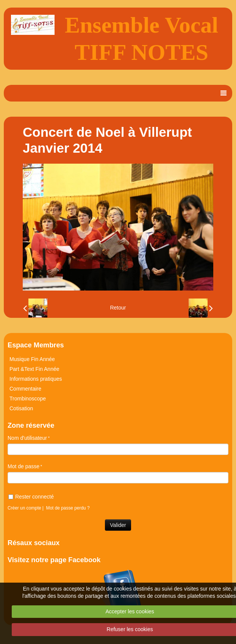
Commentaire (25, 389)
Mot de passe (23, 466)
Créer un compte (24, 508)
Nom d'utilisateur (27, 438)
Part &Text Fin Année (34, 369)
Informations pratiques (36, 379)
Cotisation (21, 408)
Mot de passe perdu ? (68, 508)
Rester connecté (31, 497)
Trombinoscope (28, 399)
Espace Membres (36, 345)
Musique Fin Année (32, 359)
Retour (118, 308)
